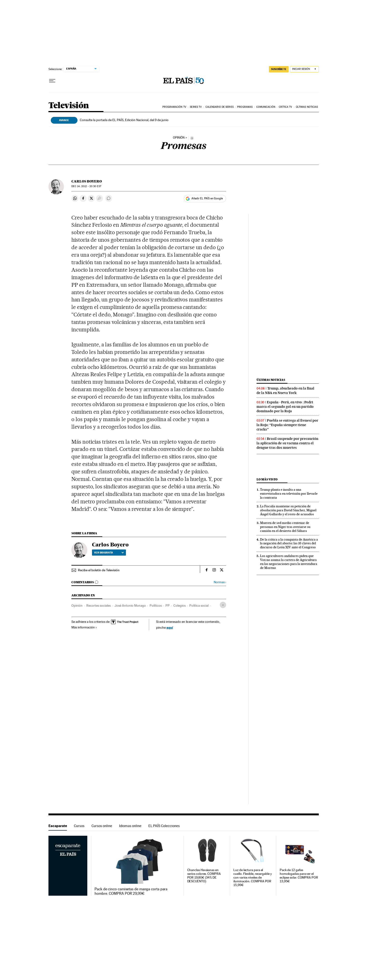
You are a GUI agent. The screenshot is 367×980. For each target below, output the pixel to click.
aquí (170, 627)
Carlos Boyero (87, 181)
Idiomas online (130, 826)
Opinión (77, 605)
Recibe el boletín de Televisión (99, 570)
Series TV (196, 107)
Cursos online (102, 826)
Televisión (69, 106)
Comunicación (266, 107)
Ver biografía (109, 553)
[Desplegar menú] (52, 81)
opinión (179, 138)
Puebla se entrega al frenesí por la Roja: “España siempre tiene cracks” (287, 425)
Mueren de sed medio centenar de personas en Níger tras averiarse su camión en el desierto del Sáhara (285, 527)
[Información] (192, 138)
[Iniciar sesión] (304, 69)
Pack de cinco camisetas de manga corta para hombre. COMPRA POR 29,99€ (131, 891)
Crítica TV (285, 107)
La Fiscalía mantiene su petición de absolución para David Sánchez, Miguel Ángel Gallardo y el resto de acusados (288, 510)
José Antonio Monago (130, 605)
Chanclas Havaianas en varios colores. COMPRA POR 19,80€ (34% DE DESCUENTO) (204, 876)
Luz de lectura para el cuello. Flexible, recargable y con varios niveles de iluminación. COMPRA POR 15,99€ (253, 878)
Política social (199, 605)
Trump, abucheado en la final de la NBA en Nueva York (285, 391)
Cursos (79, 826)
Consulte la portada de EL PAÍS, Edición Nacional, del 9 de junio (124, 120)
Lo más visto (267, 479)
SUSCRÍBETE (279, 69)
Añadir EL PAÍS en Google (207, 198)
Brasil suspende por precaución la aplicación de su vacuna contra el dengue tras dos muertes (287, 443)
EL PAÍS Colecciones (164, 826)
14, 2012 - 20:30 (86, 186)
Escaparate (58, 826)
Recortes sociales (99, 605)
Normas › (220, 582)
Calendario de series (220, 107)
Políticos (156, 605)
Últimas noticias (307, 107)
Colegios (180, 605)
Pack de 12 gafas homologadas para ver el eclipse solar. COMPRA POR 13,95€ (299, 876)
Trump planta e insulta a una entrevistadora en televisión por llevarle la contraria (289, 494)
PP (168, 605)
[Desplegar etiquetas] (223, 605)
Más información (84, 627)
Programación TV (174, 107)
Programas (245, 107)
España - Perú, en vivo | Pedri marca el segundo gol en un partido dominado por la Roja (285, 407)
